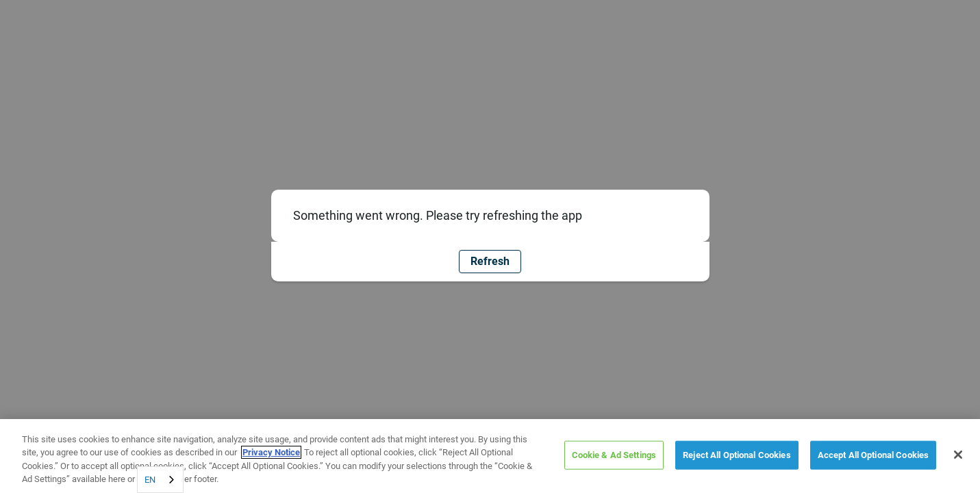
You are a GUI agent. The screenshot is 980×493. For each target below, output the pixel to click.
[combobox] (160, 480)
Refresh (490, 261)
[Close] (958, 455)
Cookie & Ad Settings (614, 455)
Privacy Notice (271, 452)
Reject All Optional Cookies (737, 455)
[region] (490, 456)
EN (150, 480)
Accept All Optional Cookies (874, 455)
